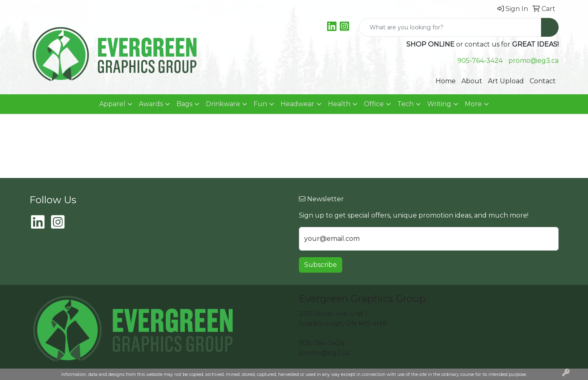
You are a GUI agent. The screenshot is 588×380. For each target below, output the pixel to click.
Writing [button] (439, 104)
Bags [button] (184, 104)
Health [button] (339, 104)
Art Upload (506, 81)
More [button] (473, 104)
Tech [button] (405, 104)
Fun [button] (260, 104)
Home (446, 81)
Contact (543, 81)
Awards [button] (151, 104)
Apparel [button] (112, 104)
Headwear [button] (297, 104)
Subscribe (321, 265)
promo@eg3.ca (533, 61)
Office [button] (374, 104)
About (472, 81)
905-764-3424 (480, 61)
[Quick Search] (450, 27)
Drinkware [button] (223, 104)
